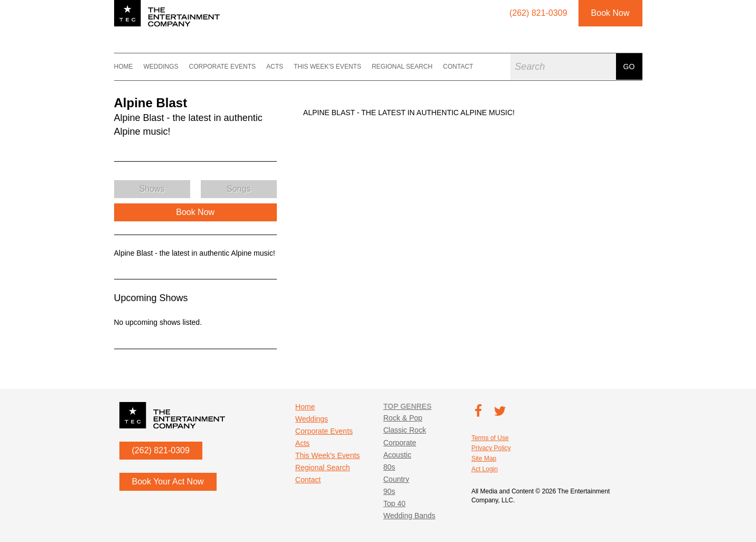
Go (629, 67)
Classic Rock (404, 430)
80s (389, 467)
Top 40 (394, 503)
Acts (275, 67)
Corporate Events (222, 67)
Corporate (399, 443)
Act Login (484, 469)
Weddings (161, 67)
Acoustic (397, 455)
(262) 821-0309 (161, 450)
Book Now (610, 13)
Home (124, 67)
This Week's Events (328, 67)
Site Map (484, 459)
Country (396, 479)
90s (389, 491)
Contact (458, 67)
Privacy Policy (491, 448)
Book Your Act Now (168, 482)
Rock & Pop (403, 418)
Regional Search (402, 67)
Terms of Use (490, 438)
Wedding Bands (409, 516)
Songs (239, 189)
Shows (152, 189)
